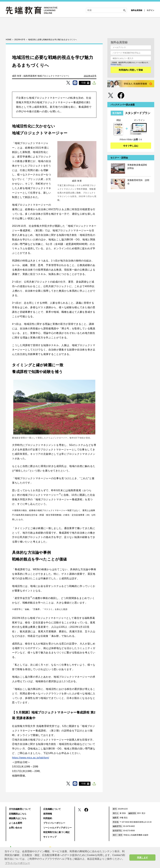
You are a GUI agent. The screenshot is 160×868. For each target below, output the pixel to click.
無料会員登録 (137, 10)
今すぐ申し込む (131, 146)
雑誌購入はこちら (18, 818)
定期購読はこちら (18, 814)
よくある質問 (15, 823)
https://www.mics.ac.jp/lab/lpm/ (31, 758)
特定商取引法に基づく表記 (56, 832)
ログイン (150, 10)
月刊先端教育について (20, 809)
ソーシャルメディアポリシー (57, 828)
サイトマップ (50, 837)
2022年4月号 (90, 76)
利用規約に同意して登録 (131, 70)
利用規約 (114, 65)
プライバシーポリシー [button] (17, 863)
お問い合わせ (15, 828)
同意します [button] (142, 858)
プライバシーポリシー (54, 823)
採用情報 (48, 814)
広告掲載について (52, 809)
